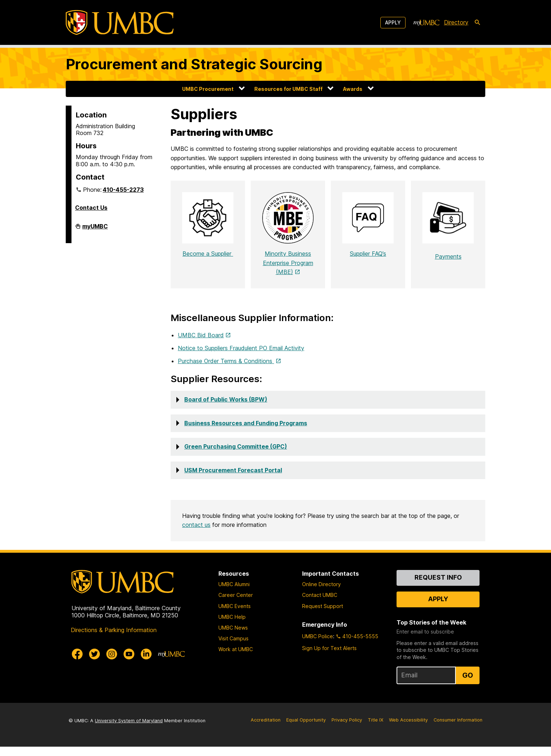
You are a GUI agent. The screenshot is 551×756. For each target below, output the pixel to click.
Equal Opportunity (306, 729)
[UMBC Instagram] (112, 663)
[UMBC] (120, 22)
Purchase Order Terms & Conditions (226, 370)
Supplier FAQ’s (368, 263)
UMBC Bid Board (201, 344)
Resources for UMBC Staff (288, 89)
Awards (353, 89)
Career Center (236, 604)
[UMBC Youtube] (129, 663)
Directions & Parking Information (114, 639)
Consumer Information (458, 729)
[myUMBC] (426, 23)
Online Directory (321, 593)
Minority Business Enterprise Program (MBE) (288, 272)
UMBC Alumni (234, 593)
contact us (196, 534)
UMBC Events (235, 615)
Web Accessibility (408, 729)
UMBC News (233, 637)
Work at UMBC (236, 658)
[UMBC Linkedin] (146, 663)
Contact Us (91, 208)
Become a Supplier (208, 263)
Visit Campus (233, 648)
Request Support (323, 615)
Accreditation (266, 729)
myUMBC (95, 229)
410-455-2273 (123, 190)
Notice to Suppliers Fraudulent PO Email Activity (241, 357)
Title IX (376, 729)
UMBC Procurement (208, 89)
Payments (448, 256)
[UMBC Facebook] (77, 663)
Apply (393, 22)
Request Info (438, 587)
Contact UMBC (320, 604)
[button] (328, 409)
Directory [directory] (456, 22)
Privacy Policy (347, 729)
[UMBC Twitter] (94, 663)
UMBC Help (232, 626)
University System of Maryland (129, 730)
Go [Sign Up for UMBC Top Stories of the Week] (468, 685)
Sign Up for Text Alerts (329, 657)
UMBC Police (318, 646)
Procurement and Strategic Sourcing (194, 64)
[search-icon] (477, 23)
